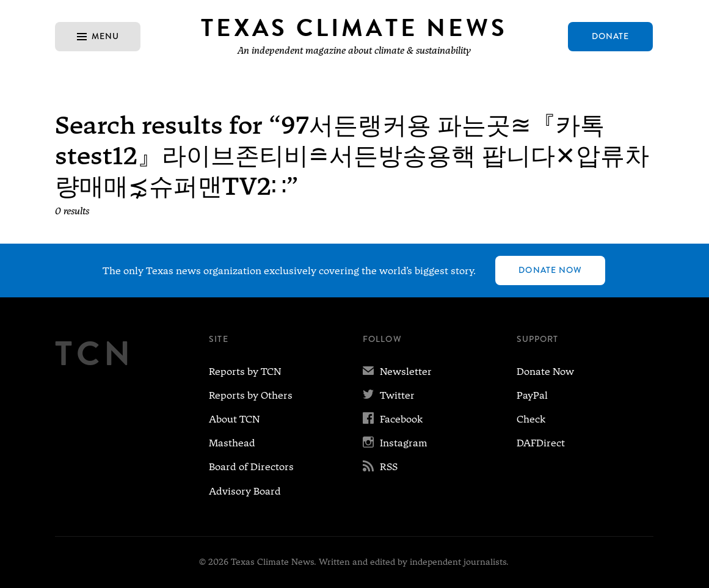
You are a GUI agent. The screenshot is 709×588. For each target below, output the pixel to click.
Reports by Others (251, 395)
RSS (380, 467)
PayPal (532, 395)
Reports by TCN (245, 372)
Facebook (393, 419)
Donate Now (550, 270)
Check (531, 419)
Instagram (395, 443)
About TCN (234, 419)
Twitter (389, 395)
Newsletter (397, 372)
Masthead (232, 443)
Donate (611, 36)
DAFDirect (541, 443)
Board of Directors (251, 467)
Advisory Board (245, 491)
